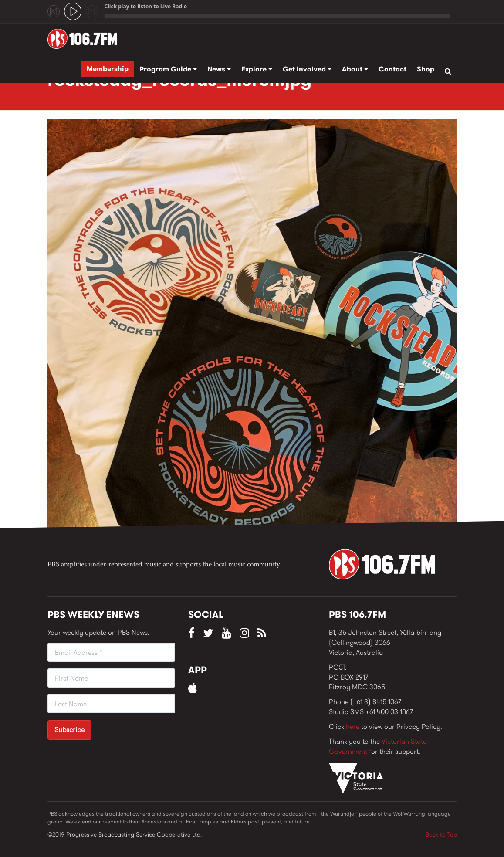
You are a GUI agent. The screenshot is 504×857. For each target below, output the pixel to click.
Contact (392, 69)
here (353, 727)
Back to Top (441, 834)
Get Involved (307, 69)
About (355, 69)
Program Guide (168, 69)
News (219, 69)
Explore (257, 69)
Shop (426, 69)
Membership (108, 69)
